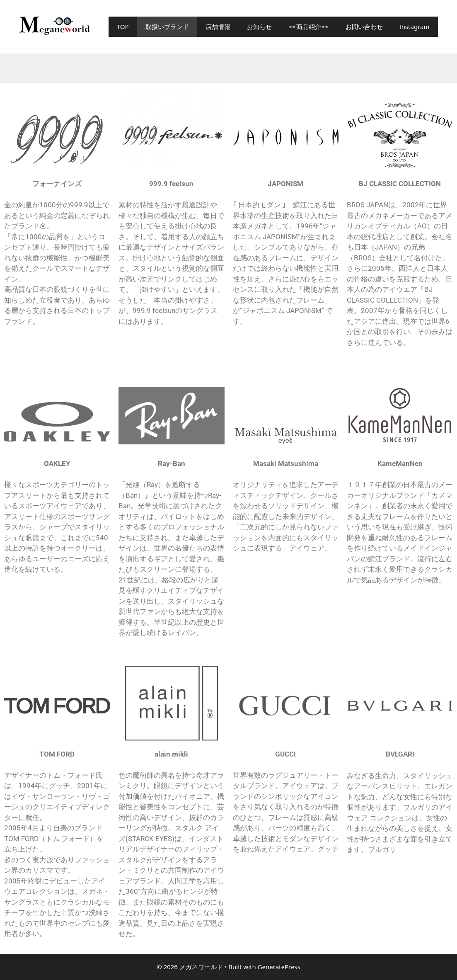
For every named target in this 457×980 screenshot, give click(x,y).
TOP (123, 27)
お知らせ (259, 27)
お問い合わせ (364, 27)
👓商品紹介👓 (309, 27)
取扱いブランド (167, 27)
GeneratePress (279, 967)
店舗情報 (218, 27)
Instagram (415, 27)
